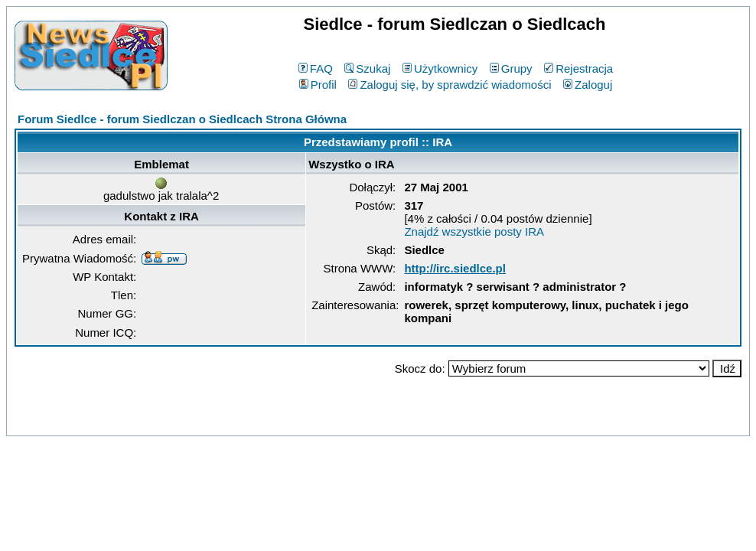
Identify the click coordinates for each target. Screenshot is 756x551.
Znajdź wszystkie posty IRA (474, 231)
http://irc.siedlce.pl (455, 268)
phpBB (343, 421)
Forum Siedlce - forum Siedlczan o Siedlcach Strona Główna (182, 119)
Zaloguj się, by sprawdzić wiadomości (450, 85)
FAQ (316, 68)
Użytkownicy (440, 68)
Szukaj (367, 68)
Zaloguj (588, 85)
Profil (318, 85)
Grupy (511, 68)
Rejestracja (578, 68)
